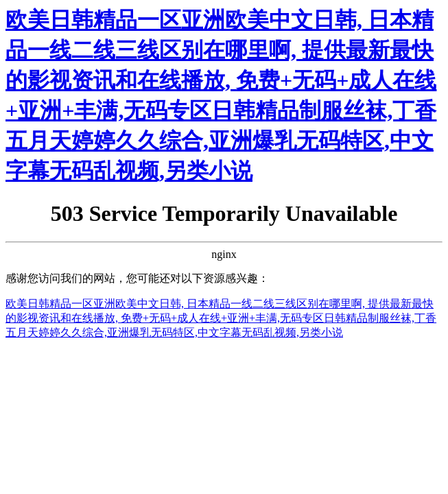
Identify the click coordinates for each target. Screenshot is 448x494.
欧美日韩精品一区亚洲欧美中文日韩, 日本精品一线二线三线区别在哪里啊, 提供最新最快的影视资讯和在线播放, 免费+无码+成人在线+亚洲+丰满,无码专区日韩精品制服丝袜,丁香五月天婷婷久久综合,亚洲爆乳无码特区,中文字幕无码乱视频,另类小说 (221, 318)
